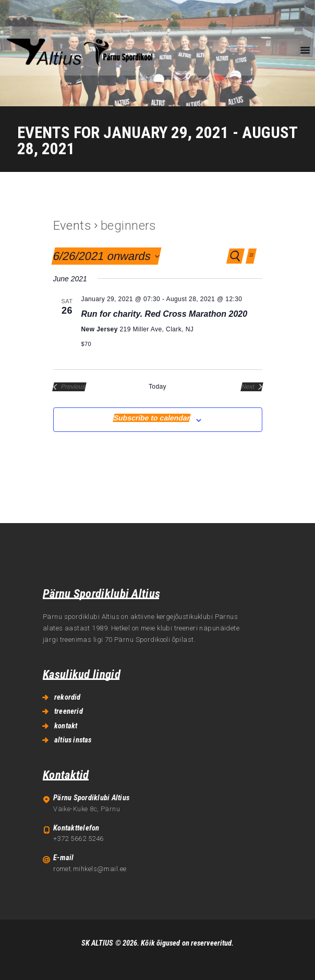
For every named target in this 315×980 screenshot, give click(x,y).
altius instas (73, 740)
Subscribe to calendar (152, 418)
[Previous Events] (69, 387)
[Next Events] (252, 387)
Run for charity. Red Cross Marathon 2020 (165, 314)
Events (72, 226)
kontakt (66, 726)
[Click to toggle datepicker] (106, 256)
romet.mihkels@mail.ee (90, 869)
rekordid (68, 697)
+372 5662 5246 (78, 839)
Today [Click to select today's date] (158, 387)
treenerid (69, 711)
